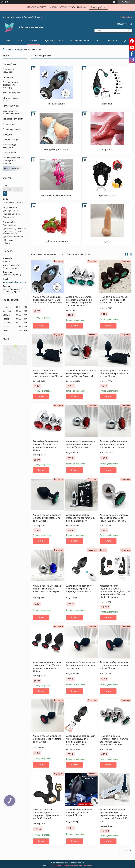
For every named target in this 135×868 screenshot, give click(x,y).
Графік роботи (98, 7)
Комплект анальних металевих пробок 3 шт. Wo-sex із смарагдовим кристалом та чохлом (115, 740)
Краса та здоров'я (12, 93)
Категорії (33, 41)
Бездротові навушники (8, 71)
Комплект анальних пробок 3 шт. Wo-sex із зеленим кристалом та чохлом (114, 300)
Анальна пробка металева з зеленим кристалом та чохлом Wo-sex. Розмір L (114, 518)
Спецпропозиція (11, 140)
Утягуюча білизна (11, 106)
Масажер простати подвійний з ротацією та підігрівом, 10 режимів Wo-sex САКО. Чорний (47, 814)
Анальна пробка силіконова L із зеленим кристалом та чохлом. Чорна (47, 518)
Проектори (8, 77)
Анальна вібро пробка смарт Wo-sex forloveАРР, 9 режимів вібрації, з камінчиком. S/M (81, 740)
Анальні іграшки (56, 104)
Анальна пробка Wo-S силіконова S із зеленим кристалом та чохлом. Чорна (47, 374)
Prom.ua (81, 863)
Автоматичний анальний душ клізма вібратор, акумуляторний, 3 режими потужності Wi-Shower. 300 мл (113, 815)
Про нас (98, 41)
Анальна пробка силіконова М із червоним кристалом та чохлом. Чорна (81, 665)
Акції (20, 41)
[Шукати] (129, 31)
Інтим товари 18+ (12, 168)
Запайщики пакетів (12, 129)
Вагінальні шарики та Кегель (56, 196)
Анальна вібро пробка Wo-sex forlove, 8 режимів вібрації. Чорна (80, 813)
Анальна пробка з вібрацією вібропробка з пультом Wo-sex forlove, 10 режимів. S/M (47, 300)
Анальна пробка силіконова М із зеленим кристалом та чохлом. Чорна (114, 374)
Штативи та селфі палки (11, 99)
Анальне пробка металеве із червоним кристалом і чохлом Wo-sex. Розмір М (81, 374)
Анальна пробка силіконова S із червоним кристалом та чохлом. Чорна (47, 739)
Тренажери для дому (13, 119)
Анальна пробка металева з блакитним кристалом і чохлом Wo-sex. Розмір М (47, 589)
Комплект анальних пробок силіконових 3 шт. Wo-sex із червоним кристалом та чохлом (47, 667)
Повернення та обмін (79, 41)
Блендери (7, 134)
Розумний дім (9, 64)
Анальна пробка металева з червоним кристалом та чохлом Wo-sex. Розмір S (81, 444)
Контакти (112, 41)
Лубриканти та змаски (56, 241)
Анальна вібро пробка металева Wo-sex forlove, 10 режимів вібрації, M (81, 518)
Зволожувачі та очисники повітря (11, 112)
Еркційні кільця (107, 196)
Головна (8, 41)
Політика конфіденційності (82, 865)
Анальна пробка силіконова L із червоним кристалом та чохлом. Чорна (114, 665)
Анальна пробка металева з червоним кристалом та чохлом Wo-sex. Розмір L (114, 444)
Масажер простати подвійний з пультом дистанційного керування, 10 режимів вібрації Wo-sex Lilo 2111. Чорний (115, 592)
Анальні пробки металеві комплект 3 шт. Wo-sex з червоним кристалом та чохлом (46, 446)
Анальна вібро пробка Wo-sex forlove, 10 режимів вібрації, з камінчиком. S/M (80, 589)
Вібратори (107, 150)
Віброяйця (107, 104)
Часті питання (9, 153)
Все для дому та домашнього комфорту (11, 85)
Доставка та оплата (54, 41)
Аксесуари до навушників (9, 146)
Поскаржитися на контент (60, 865)
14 (126, 851)
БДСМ (107, 241)
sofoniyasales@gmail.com (14, 282)
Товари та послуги (15, 49)
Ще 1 (8, 243)
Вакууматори (9, 124)
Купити (41, 326)
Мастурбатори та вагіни (56, 150)
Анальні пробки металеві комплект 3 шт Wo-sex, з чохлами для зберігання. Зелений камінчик (79, 301)
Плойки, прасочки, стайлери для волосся (12, 160)
